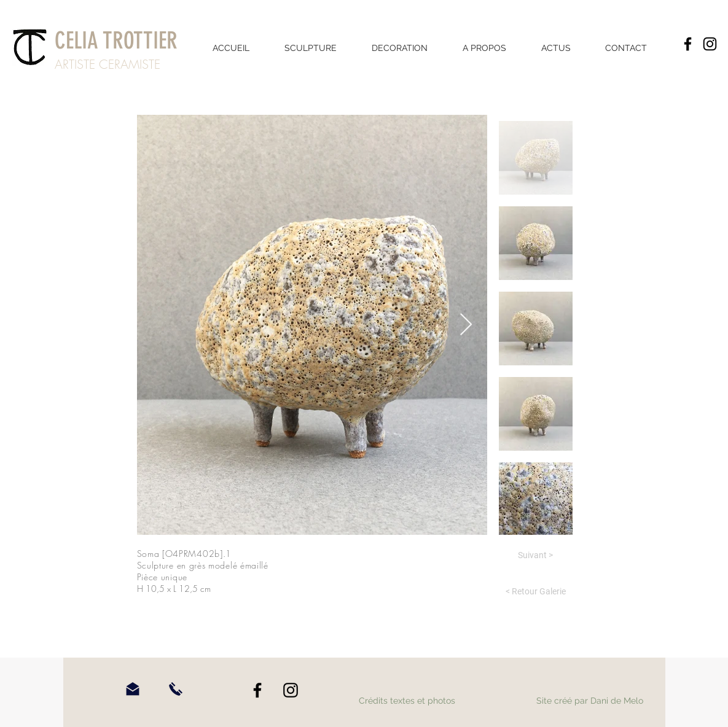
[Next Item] (466, 325)
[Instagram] (710, 44)
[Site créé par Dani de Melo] (590, 701)
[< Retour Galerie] (536, 592)
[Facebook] (688, 44)
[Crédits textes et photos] (407, 701)
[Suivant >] (536, 556)
